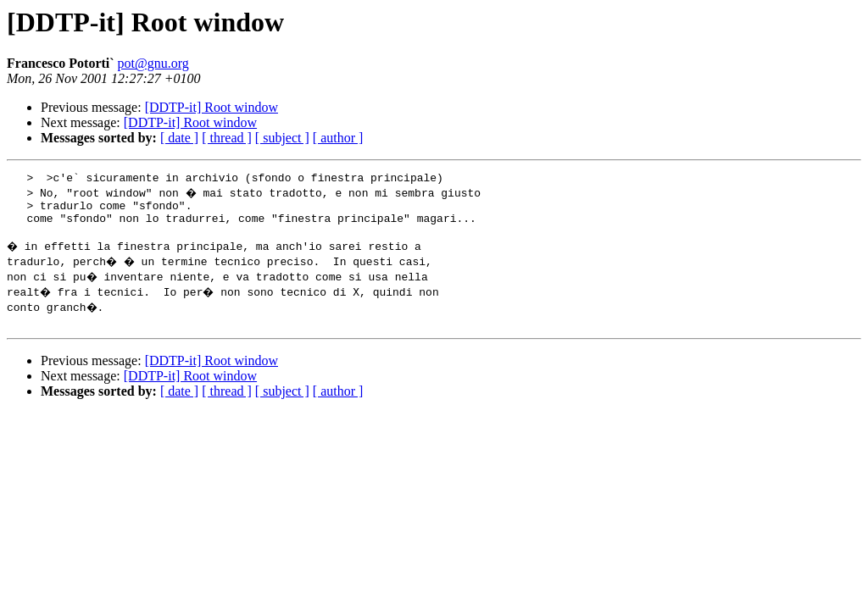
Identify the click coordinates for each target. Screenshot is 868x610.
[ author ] (338, 138)
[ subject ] (282, 138)
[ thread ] (227, 138)
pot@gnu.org (153, 63)
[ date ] (179, 138)
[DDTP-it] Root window (211, 107)
